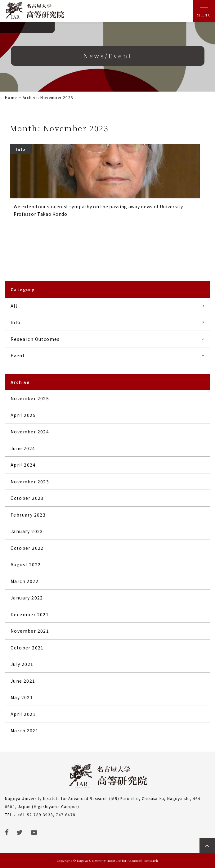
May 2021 (22, 697)
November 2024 (30, 432)
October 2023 (27, 498)
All (14, 306)
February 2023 (28, 515)
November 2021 (30, 631)
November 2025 (30, 398)
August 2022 (26, 564)
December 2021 (30, 614)
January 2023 (27, 531)
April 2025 (23, 415)
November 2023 (30, 481)
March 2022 (25, 581)
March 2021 (25, 730)
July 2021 (22, 664)
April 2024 (23, 465)
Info (16, 322)
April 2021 (23, 714)
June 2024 (23, 448)
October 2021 (27, 648)
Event (18, 355)
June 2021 (23, 681)
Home (11, 97)
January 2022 (27, 598)
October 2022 (27, 548)
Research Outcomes (35, 339)
